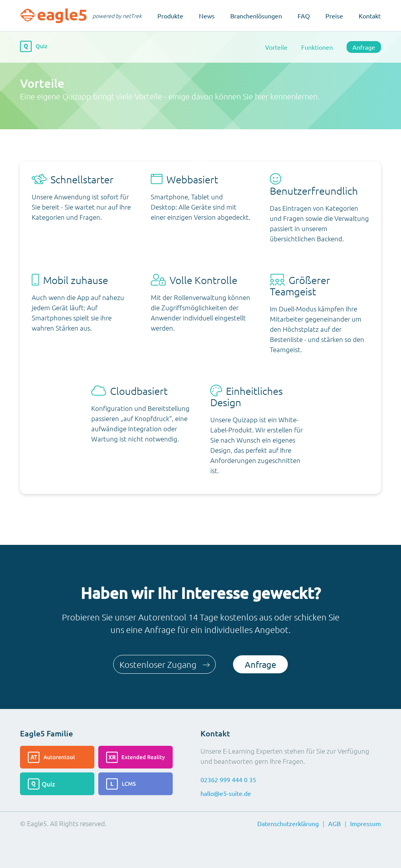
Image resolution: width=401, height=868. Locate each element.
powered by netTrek (117, 16)
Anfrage (364, 47)
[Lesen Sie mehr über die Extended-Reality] (135, 757)
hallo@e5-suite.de (226, 793)
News (207, 16)
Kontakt (370, 16)
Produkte (170, 16)
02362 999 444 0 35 (228, 779)
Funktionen (317, 47)
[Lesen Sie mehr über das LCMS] (135, 784)
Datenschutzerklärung (288, 823)
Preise (334, 16)
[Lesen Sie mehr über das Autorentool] (57, 757)
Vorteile (276, 47)
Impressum (366, 823)
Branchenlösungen (256, 16)
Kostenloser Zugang (163, 664)
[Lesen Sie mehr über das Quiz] (57, 784)
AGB (334, 823)
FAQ (304, 16)
